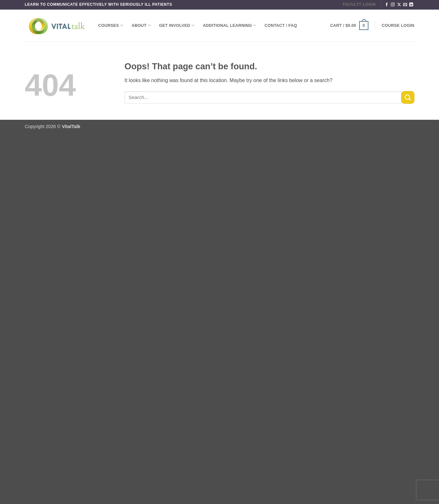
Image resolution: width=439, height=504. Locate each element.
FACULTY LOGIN (359, 4)
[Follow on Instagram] (393, 5)
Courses (111, 25)
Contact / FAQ (281, 25)
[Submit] (408, 97)
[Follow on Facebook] (387, 5)
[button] (349, 26)
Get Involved (177, 25)
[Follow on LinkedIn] (411, 5)
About (141, 25)
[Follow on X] (399, 5)
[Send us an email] (405, 5)
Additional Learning (229, 25)
